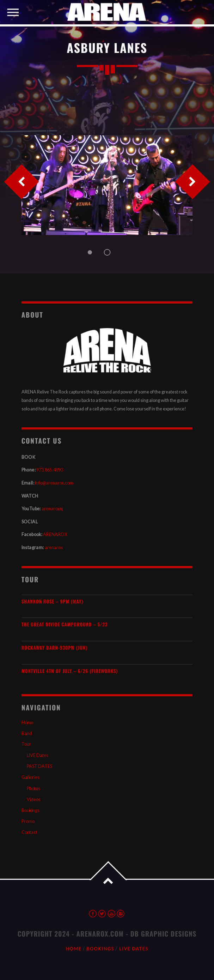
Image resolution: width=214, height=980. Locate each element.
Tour (26, 744)
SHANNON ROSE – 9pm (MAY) (52, 602)
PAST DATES (39, 766)
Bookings (30, 810)
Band (27, 734)
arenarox (54, 548)
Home (27, 723)
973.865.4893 (50, 470)
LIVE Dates (38, 755)
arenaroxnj (52, 509)
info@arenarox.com (54, 483)
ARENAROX (55, 534)
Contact (29, 832)
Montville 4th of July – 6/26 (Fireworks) (70, 671)
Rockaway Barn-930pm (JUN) (54, 648)
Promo (28, 821)
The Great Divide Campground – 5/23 (65, 624)
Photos (33, 789)
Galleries (30, 777)
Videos (34, 799)
